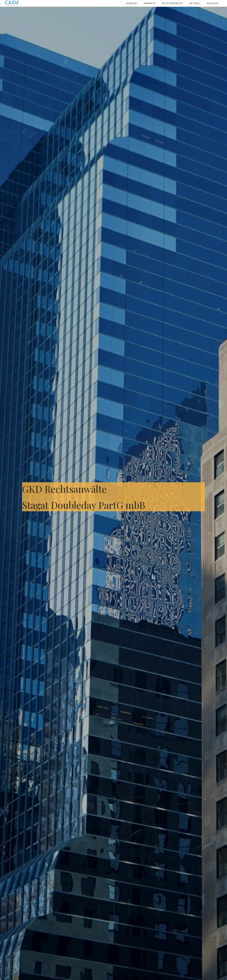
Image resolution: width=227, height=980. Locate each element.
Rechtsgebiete (173, 3)
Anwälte (150, 3)
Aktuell (195, 3)
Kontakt (213, 3)
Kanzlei (132, 3)
